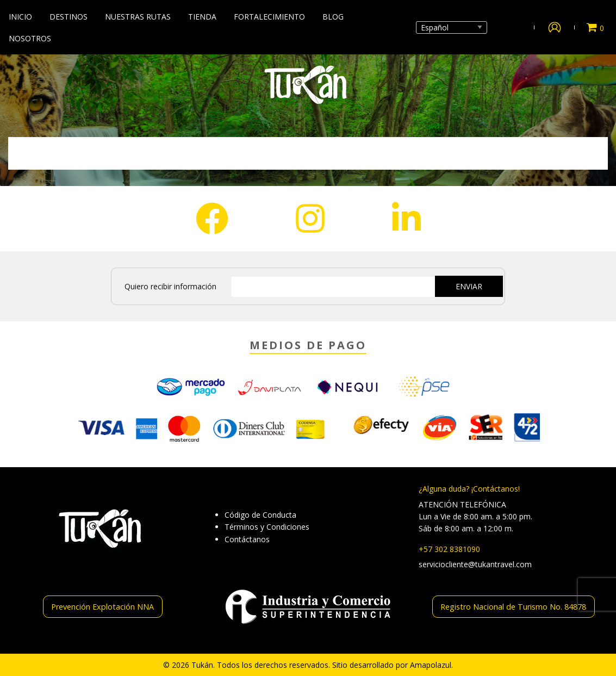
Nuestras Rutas (138, 17)
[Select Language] (452, 27)
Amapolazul (431, 665)
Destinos (69, 17)
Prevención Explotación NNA (102, 607)
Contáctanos (247, 539)
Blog (333, 17)
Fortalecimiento (269, 17)
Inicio (20, 17)
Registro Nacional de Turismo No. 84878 (513, 607)
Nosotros (30, 38)
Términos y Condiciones (267, 527)
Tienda (202, 17)
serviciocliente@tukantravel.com (475, 564)
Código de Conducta (260, 515)
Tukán (202, 665)
